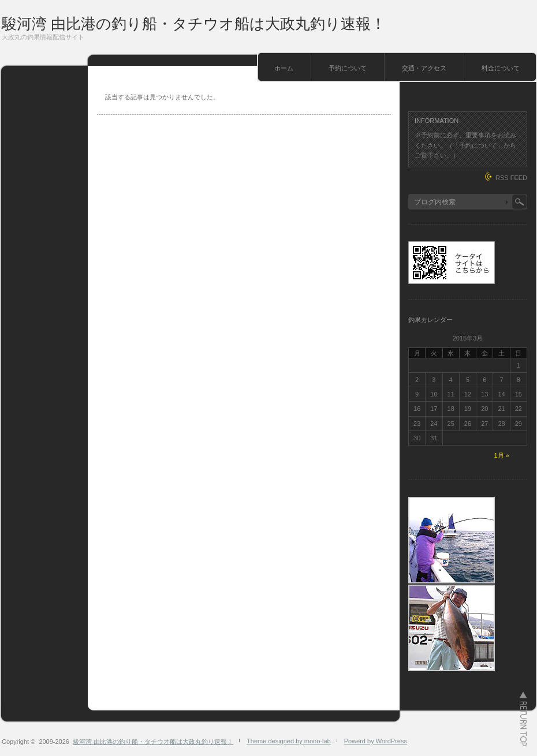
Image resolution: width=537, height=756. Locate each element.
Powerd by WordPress (376, 741)
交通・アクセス (424, 68)
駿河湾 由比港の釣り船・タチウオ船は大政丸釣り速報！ (194, 24)
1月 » (501, 455)
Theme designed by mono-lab (289, 741)
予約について (348, 68)
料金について (501, 68)
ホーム (284, 68)
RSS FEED (511, 178)
